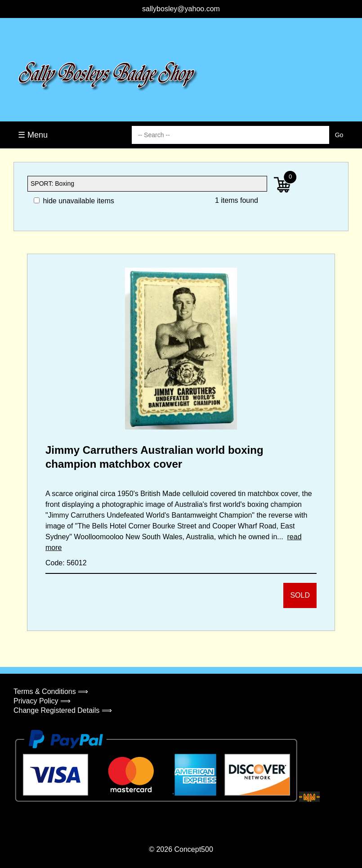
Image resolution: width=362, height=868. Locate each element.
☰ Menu (33, 135)
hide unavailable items (74, 201)
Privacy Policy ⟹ (42, 701)
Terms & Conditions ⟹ (51, 691)
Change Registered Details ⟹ (63, 710)
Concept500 (193, 849)
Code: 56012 (66, 563)
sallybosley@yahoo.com (181, 9)
